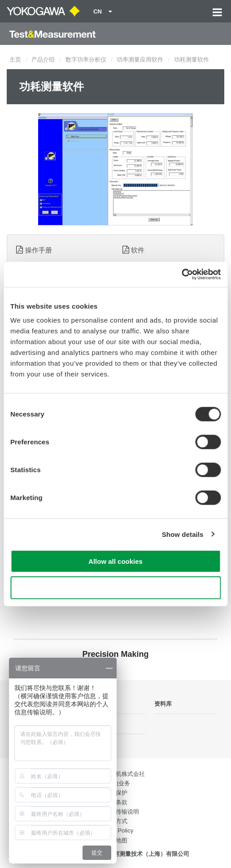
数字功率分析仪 (86, 60)
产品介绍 (43, 60)
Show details (183, 534)
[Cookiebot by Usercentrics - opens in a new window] (181, 275)
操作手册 (39, 250)
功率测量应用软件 (140, 60)
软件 (138, 250)
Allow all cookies (115, 561)
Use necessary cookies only (115, 587)
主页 (15, 60)
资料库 (163, 704)
